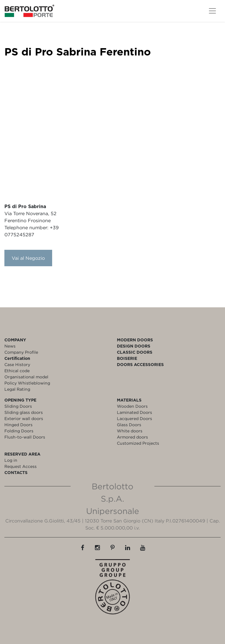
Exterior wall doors (24, 418)
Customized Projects (138, 443)
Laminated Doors (134, 412)
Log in (11, 460)
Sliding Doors (18, 406)
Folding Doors (19, 431)
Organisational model (26, 377)
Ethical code (17, 371)
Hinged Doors (18, 425)
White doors (130, 431)
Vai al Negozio (28, 258)
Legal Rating (17, 389)
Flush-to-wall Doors (25, 437)
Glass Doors (129, 425)
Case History (17, 364)
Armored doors (132, 437)
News (10, 346)
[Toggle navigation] (212, 11)
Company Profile (21, 352)
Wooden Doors (132, 406)
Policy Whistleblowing (27, 383)
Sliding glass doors (24, 412)
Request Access (21, 466)
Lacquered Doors (134, 418)
